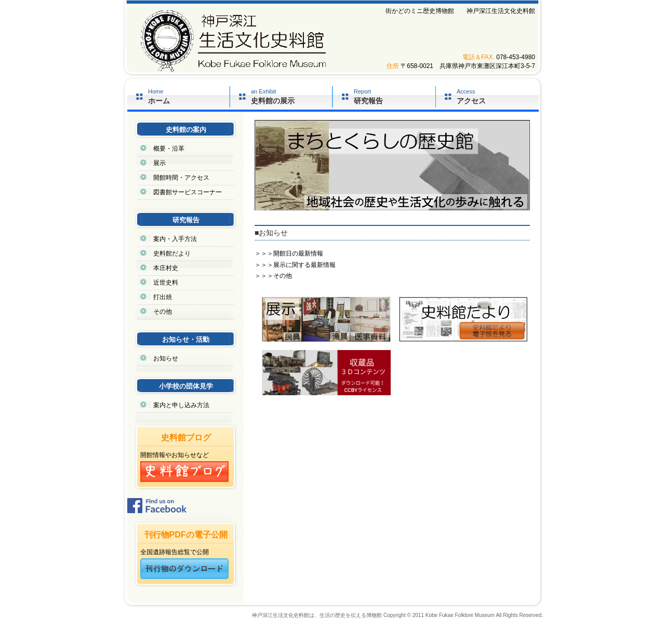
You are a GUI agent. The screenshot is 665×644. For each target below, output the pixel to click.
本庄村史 (166, 268)
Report (394, 97)
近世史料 (166, 283)
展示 (159, 163)
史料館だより (172, 253)
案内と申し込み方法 (181, 405)
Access (498, 97)
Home (189, 97)
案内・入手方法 (175, 239)
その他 (163, 312)
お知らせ (166, 358)
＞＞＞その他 (273, 276)
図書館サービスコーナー (188, 192)
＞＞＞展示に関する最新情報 (295, 265)
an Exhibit (291, 97)
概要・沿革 (169, 149)
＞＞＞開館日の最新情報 (289, 253)
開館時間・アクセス (181, 178)
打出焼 (163, 297)
